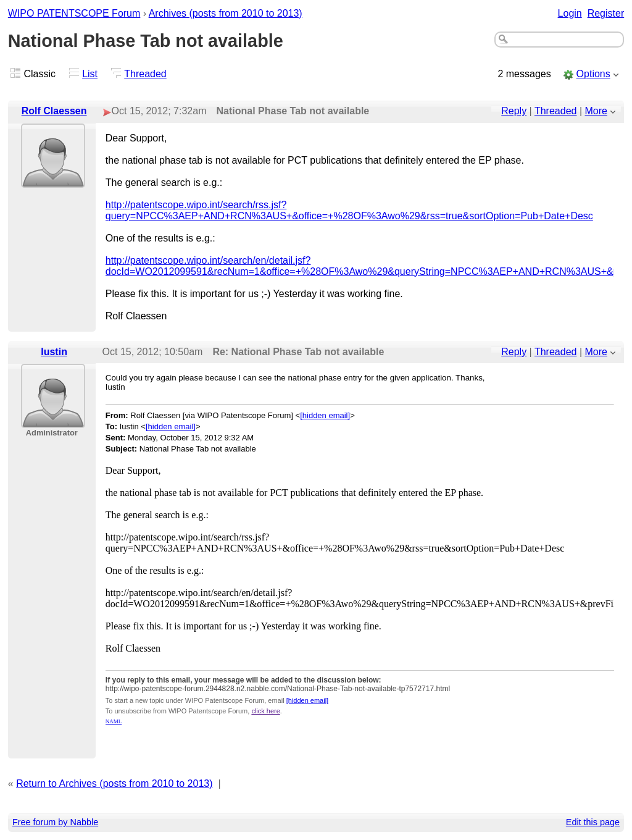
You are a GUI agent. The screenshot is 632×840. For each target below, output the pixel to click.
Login (570, 13)
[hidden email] (325, 415)
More (596, 111)
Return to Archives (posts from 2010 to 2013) (114, 783)
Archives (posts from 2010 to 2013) (226, 13)
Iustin (54, 352)
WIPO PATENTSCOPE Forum (74, 13)
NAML (114, 721)
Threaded (145, 74)
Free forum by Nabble (55, 822)
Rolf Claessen (54, 111)
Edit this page (593, 822)
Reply (514, 111)
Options (593, 74)
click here (265, 711)
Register (606, 13)
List (90, 74)
